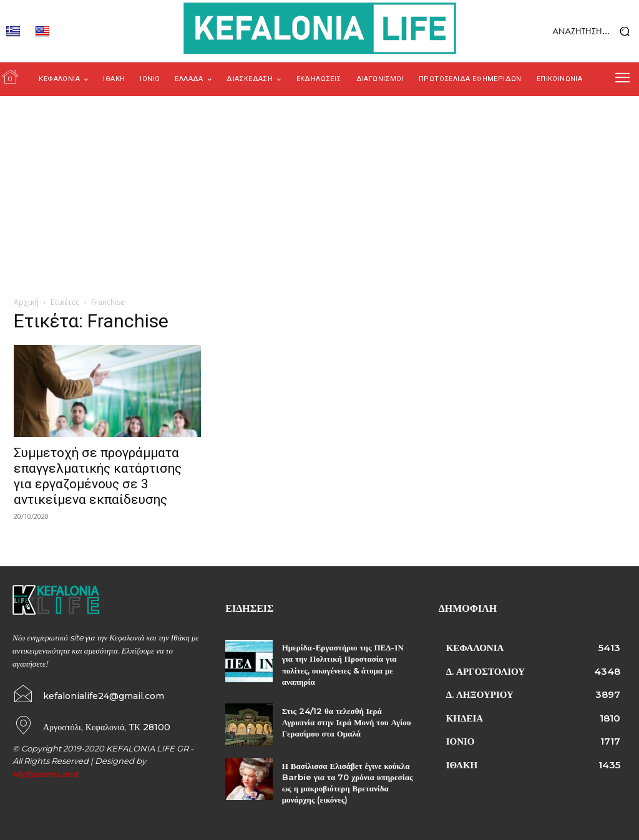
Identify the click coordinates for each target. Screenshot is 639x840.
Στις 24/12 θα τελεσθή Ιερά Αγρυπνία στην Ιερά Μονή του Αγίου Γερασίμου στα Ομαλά (347, 722)
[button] (568, 31)
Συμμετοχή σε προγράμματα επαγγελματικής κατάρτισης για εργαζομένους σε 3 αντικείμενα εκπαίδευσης (98, 476)
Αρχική (26, 302)
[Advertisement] (319, 190)
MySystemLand (45, 773)
